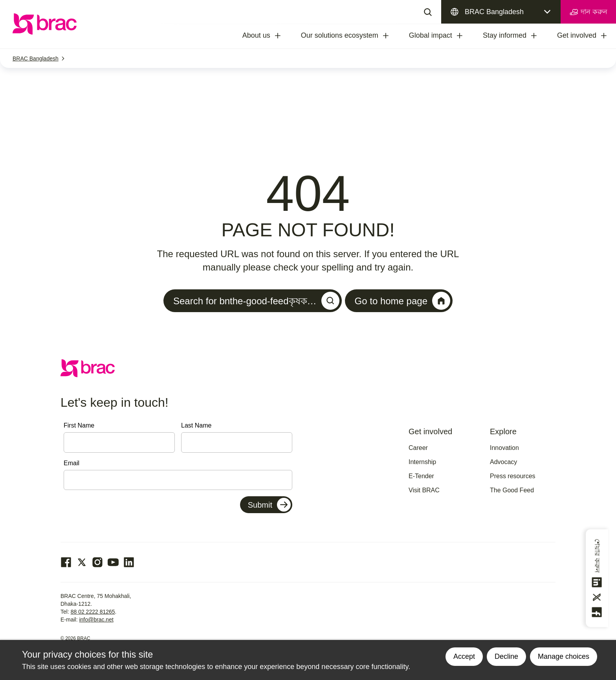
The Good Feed (512, 490)
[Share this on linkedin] (597, 582)
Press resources (513, 476)
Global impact (431, 35)
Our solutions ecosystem (340, 35)
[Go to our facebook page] (66, 562)
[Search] (428, 12)
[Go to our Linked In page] (129, 562)
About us (256, 35)
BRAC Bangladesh (494, 12)
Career (418, 448)
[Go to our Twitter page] (82, 562)
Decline (506, 656)
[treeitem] (285, 36)
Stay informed (505, 35)
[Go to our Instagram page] (97, 562)
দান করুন (588, 12)
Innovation (504, 448)
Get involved (577, 35)
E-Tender (421, 476)
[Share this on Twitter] (597, 597)
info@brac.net (96, 620)
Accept (464, 656)
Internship (422, 462)
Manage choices (564, 656)
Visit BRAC (424, 490)
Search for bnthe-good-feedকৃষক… (256, 301)
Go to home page (402, 301)
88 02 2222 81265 (93, 612)
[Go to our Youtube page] (113, 562)
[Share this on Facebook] (597, 612)
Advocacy (503, 462)
